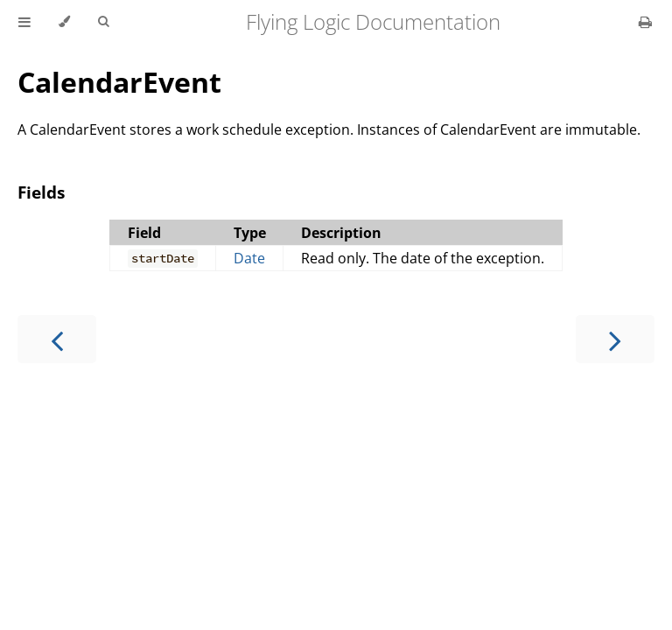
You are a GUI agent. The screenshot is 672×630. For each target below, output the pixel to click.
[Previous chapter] (57, 339)
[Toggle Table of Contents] (24, 22)
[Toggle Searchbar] (103, 22)
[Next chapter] (615, 339)
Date (249, 258)
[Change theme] (64, 22)
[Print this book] (645, 22)
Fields (41, 192)
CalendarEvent (119, 82)
